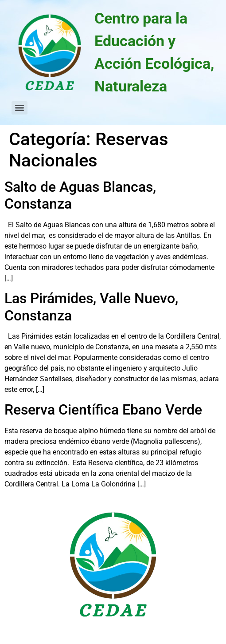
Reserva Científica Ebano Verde (103, 410)
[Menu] (19, 108)
